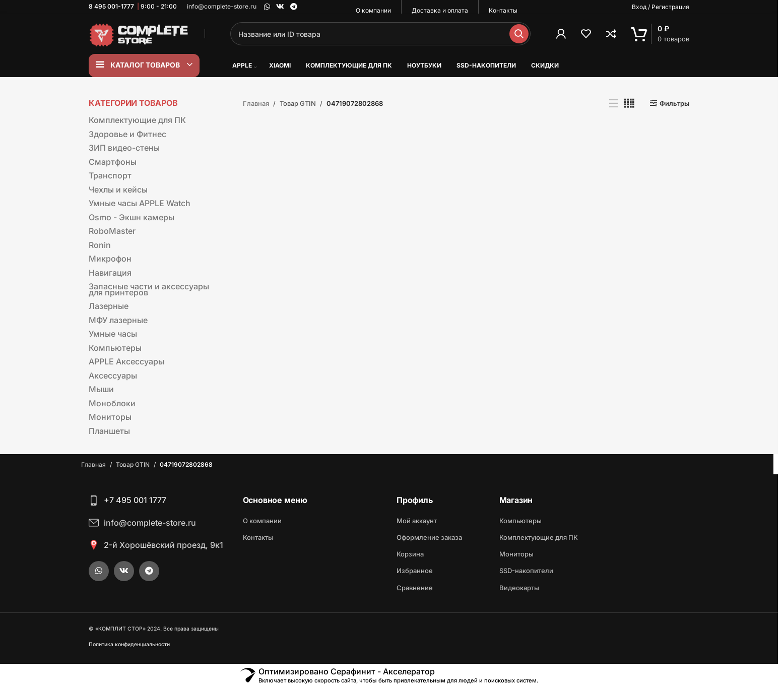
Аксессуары (113, 376)
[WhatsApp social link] (267, 7)
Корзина (410, 554)
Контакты (258, 537)
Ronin (100, 245)
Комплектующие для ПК (137, 120)
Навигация (110, 273)
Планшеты (109, 431)
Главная (256, 103)
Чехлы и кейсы (118, 190)
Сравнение (415, 588)
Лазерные (109, 306)
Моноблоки (112, 403)
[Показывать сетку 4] (629, 103)
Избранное (415, 571)
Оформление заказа (429, 537)
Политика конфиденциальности (129, 644)
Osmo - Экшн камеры (132, 217)
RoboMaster (112, 231)
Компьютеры (115, 348)
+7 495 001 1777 (135, 500)
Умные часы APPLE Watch (140, 203)
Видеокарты (519, 588)
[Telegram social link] (294, 7)
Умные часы (113, 334)
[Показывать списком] (614, 103)
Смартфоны (113, 162)
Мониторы (110, 417)
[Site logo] (139, 33)
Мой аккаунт (417, 521)
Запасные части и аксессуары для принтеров (149, 289)
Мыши (101, 389)
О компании (262, 521)
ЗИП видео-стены (124, 148)
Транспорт (110, 175)
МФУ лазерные (118, 320)
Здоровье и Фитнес (127, 134)
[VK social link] (280, 7)
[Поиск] (380, 34)
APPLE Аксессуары (126, 361)
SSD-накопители (526, 571)
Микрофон (110, 259)
